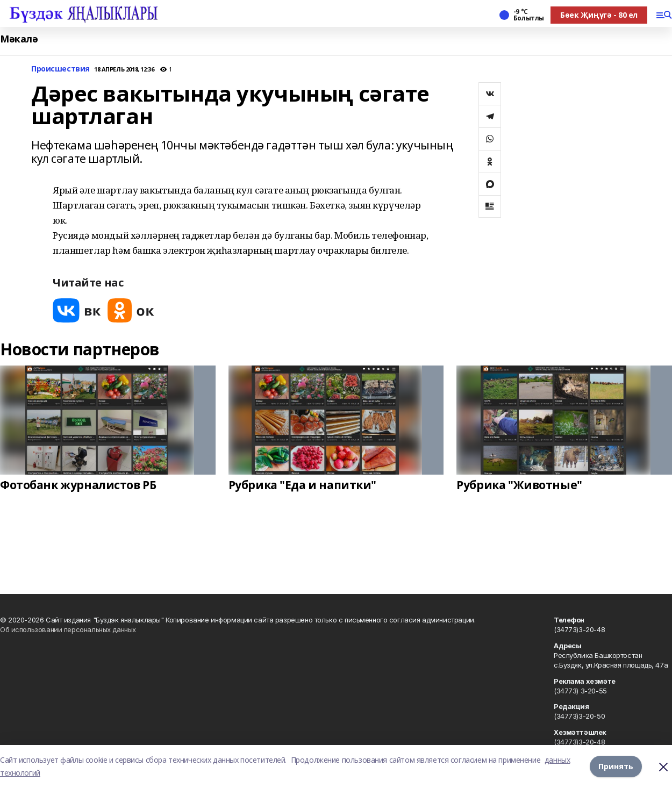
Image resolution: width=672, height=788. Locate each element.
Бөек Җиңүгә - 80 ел (599, 15)
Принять (616, 766)
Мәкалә (19, 39)
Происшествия (60, 69)
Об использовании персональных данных (68, 629)
